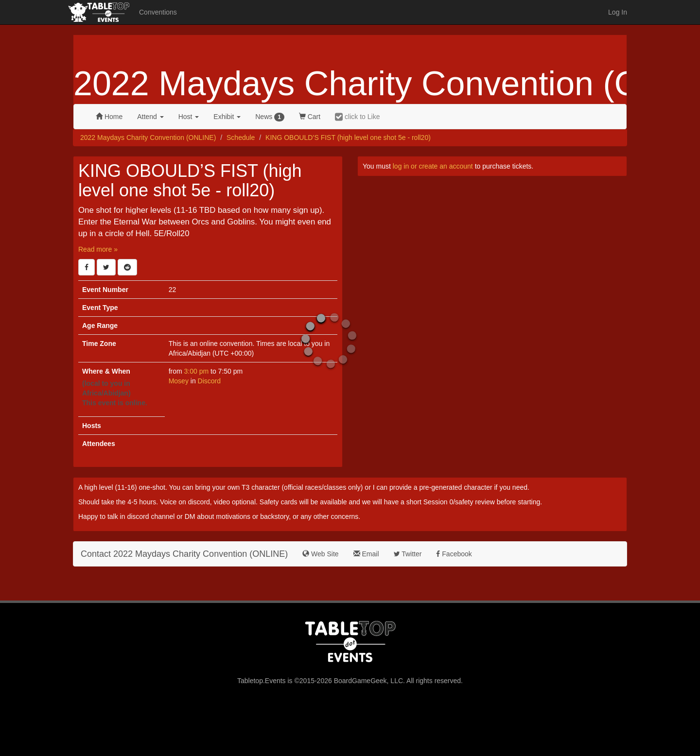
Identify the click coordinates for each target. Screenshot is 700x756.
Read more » (98, 249)
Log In (618, 12)
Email (366, 554)
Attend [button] (150, 117)
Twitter (408, 554)
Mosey (179, 381)
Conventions (158, 12)
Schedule (241, 137)
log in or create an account (433, 166)
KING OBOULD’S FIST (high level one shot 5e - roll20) (348, 137)
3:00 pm (197, 371)
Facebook (454, 554)
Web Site (320, 554)
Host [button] (189, 117)
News (270, 117)
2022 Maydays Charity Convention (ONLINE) (148, 137)
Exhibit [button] (227, 117)
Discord (209, 381)
